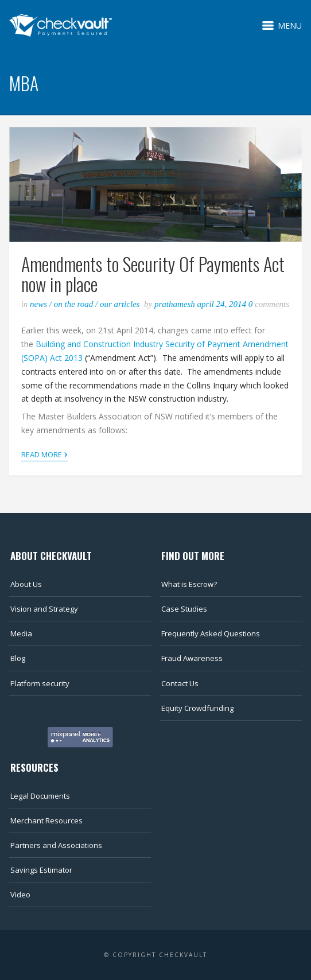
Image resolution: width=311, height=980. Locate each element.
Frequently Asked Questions (211, 633)
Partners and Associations (56, 845)
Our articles (120, 304)
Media (21, 633)
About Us (26, 584)
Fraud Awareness (192, 658)
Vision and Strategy (44, 609)
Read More (44, 454)
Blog (18, 658)
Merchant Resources (46, 820)
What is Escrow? (189, 584)
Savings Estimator (41, 870)
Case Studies (184, 609)
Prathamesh (176, 304)
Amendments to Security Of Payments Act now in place (153, 274)
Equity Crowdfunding (197, 708)
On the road (74, 304)
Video (20, 895)
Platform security (40, 683)
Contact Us (180, 683)
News (38, 304)
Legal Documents (40, 796)
